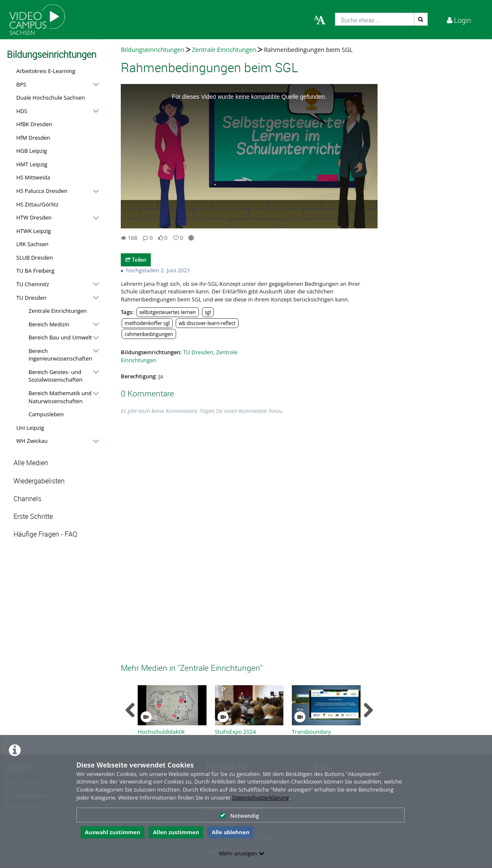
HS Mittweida (33, 177)
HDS (22, 111)
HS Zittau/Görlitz (38, 204)
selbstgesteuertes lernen (167, 312)
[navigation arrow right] (368, 710)
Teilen (136, 260)
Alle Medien (31, 463)
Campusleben (46, 414)
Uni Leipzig (30, 428)
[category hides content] (93, 84)
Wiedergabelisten (39, 481)
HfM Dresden (34, 138)
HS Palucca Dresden (42, 191)
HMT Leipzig (32, 164)
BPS (21, 84)
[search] (375, 19)
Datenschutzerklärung (261, 797)
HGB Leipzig (32, 151)
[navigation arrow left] (130, 710)
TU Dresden (31, 298)
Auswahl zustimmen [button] (113, 832)
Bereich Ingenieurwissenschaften (61, 355)
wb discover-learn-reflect (207, 323)
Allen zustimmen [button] (176, 832)
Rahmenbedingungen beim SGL (308, 50)
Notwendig (239, 816)
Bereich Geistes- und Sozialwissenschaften (56, 376)
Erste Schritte (33, 517)
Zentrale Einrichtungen (58, 311)
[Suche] (421, 19)
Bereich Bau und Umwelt (60, 337)
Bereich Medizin (49, 324)
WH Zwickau (32, 441)
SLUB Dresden (35, 258)
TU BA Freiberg (35, 271)
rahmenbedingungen (149, 334)
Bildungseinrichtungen (152, 50)
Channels (27, 499)
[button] (56, 84)
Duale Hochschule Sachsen (51, 98)
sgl (208, 312)
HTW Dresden (34, 217)
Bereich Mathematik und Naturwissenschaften (60, 397)
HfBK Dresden (34, 124)
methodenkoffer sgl (147, 323)
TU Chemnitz (33, 284)
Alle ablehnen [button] (230, 832)
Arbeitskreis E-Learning (46, 71)
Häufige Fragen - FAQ (45, 534)
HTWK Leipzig (34, 231)
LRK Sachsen (33, 244)
